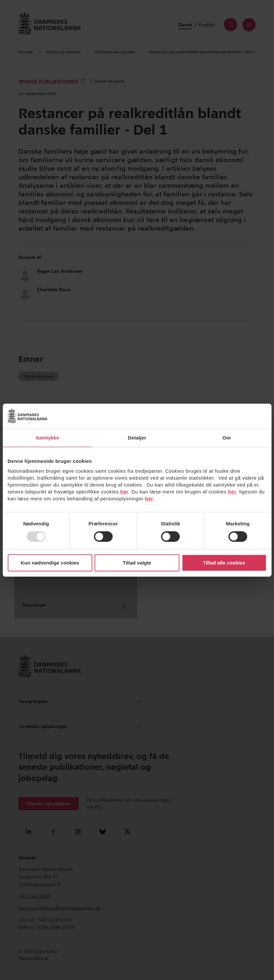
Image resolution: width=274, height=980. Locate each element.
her (125, 492)
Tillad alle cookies (224, 563)
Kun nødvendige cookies (50, 563)
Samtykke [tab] (48, 438)
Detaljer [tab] (137, 438)
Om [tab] (226, 438)
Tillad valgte (137, 563)
